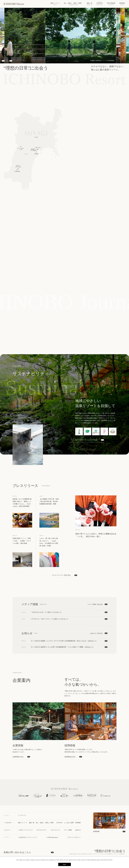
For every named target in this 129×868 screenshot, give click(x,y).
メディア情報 (68, 830)
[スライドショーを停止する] (7, 61)
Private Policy (109, 860)
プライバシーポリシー (74, 837)
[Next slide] (11, 61)
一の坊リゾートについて (25, 830)
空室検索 (78, 823)
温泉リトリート (23, 823)
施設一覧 (32, 823)
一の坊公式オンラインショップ (27, 837)
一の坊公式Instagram (52, 837)
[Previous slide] (3, 61)
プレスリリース (55, 830)
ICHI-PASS (59, 823)
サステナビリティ (42, 830)
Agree (64, 864)
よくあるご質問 (69, 823)
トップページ (22, 815)
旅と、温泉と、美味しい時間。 (45, 823)
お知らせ (78, 830)
